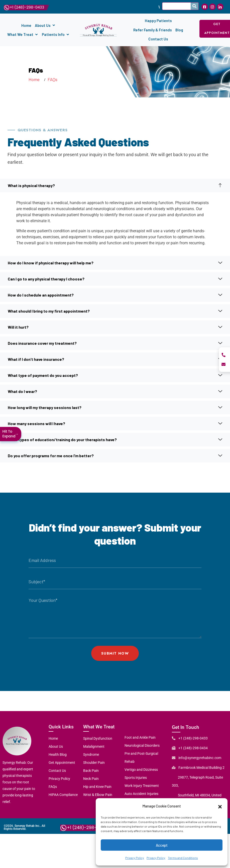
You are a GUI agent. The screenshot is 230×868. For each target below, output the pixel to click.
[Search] (195, 6)
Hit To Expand (11, 434)
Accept (162, 845)
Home (35, 79)
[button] (220, 806)
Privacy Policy (135, 858)
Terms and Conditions (183, 858)
